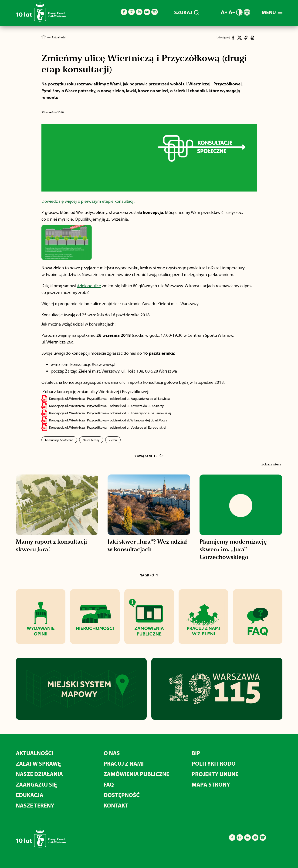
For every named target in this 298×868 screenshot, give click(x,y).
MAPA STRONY (211, 784)
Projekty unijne (215, 774)
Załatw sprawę (38, 763)
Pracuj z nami (124, 763)
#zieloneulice (89, 286)
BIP (196, 753)
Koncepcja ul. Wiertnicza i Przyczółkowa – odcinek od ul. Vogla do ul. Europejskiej (108, 427)
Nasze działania (39, 774)
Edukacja (30, 795)
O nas (112, 753)
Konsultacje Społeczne (59, 440)
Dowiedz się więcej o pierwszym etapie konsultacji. (88, 201)
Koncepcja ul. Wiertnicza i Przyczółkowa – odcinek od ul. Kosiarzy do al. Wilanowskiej (110, 413)
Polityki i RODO (214, 763)
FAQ (109, 784)
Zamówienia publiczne (136, 774)
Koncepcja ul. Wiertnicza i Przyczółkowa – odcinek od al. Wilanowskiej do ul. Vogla (108, 420)
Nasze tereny (91, 440)
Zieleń (113, 440)
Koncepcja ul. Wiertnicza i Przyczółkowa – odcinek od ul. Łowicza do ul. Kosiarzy (106, 406)
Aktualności (35, 753)
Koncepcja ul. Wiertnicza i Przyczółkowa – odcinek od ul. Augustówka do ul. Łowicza (109, 399)
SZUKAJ (186, 12)
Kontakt (116, 805)
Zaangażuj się (36, 784)
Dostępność (122, 795)
